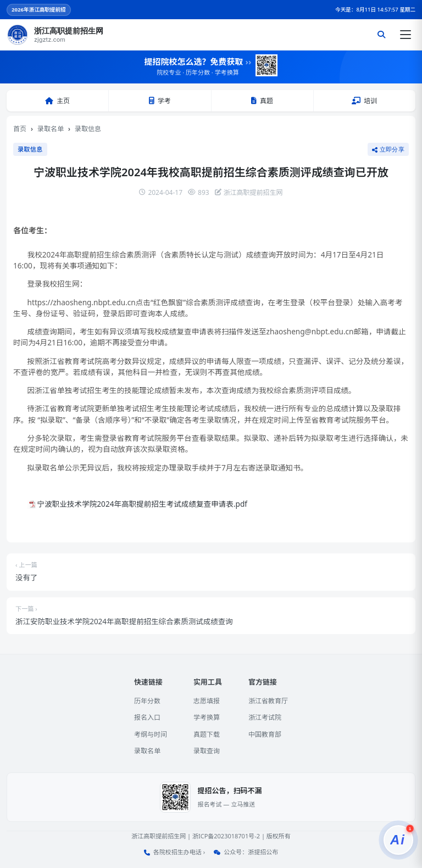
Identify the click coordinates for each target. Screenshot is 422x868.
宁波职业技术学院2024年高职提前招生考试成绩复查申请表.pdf (142, 504)
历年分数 (147, 701)
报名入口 (147, 717)
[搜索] (381, 35)
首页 (20, 129)
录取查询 (207, 751)
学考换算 (207, 717)
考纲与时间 (151, 734)
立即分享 (388, 149)
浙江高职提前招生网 (159, 836)
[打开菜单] (406, 35)
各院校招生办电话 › (179, 852)
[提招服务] (398, 840)
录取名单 (51, 129)
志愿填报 (207, 701)
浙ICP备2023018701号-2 (226, 836)
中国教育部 (265, 734)
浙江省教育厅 (268, 701)
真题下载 (207, 734)
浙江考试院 (265, 717)
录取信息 (88, 129)
